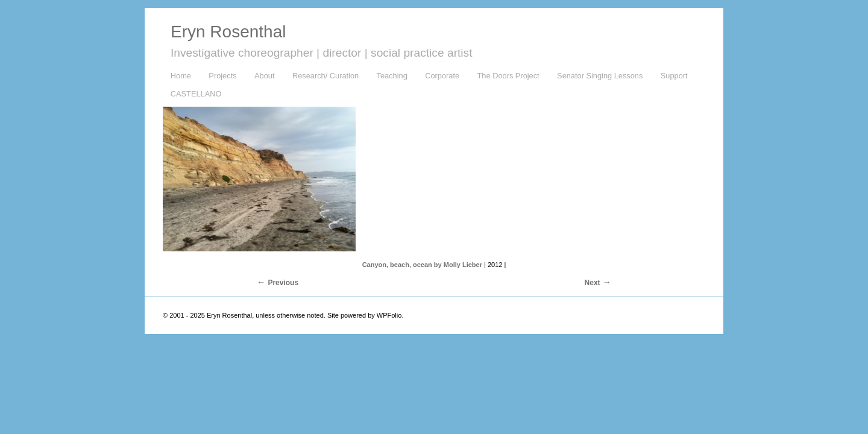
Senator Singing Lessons (600, 76)
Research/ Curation (325, 76)
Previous (283, 283)
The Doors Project (508, 76)
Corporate (442, 76)
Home (181, 76)
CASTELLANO (196, 94)
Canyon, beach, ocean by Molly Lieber (422, 265)
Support (674, 76)
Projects (222, 76)
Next (593, 283)
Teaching (392, 76)
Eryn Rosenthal (228, 32)
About (264, 76)
